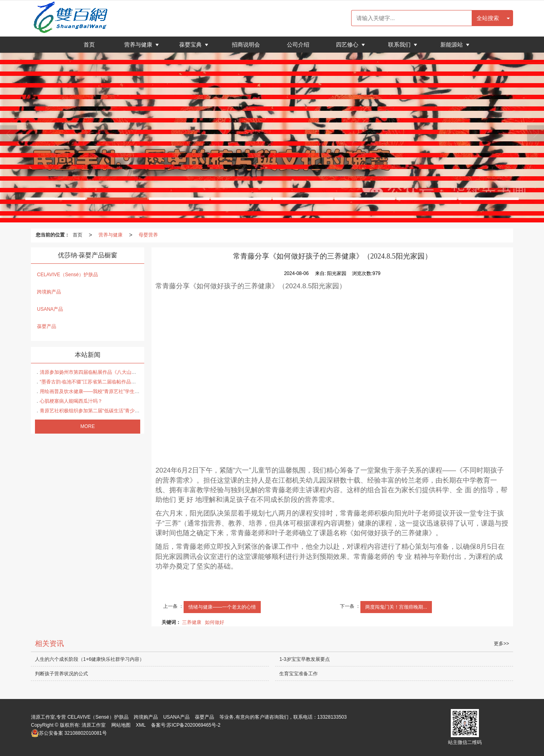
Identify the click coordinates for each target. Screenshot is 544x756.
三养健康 (192, 622)
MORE (88, 426)
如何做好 (215, 622)
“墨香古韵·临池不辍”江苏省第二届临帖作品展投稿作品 (97, 382)
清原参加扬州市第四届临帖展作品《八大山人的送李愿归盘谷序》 (110, 372)
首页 (89, 45)
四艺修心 (348, 45)
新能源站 (452, 45)
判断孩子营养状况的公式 (61, 674)
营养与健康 (139, 45)
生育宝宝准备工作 (299, 674)
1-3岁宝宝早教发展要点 (304, 659)
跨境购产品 (49, 292)
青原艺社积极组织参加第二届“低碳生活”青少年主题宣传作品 (104, 411)
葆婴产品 (47, 326)
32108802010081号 (69, 733)
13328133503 (332, 717)
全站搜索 (488, 18)
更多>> (501, 644)
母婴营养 (148, 235)
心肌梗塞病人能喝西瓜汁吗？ (71, 401)
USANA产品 (50, 309)
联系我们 (400, 45)
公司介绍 (298, 45)
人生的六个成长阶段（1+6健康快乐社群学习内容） (90, 659)
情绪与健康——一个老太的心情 (222, 607)
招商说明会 (246, 45)
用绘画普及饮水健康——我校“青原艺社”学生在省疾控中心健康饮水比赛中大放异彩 (128, 391)
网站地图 (121, 725)
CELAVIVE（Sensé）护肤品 (67, 275)
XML (141, 725)
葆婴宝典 (191, 45)
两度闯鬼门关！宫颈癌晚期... (396, 607)
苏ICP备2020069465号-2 (193, 725)
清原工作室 (94, 725)
